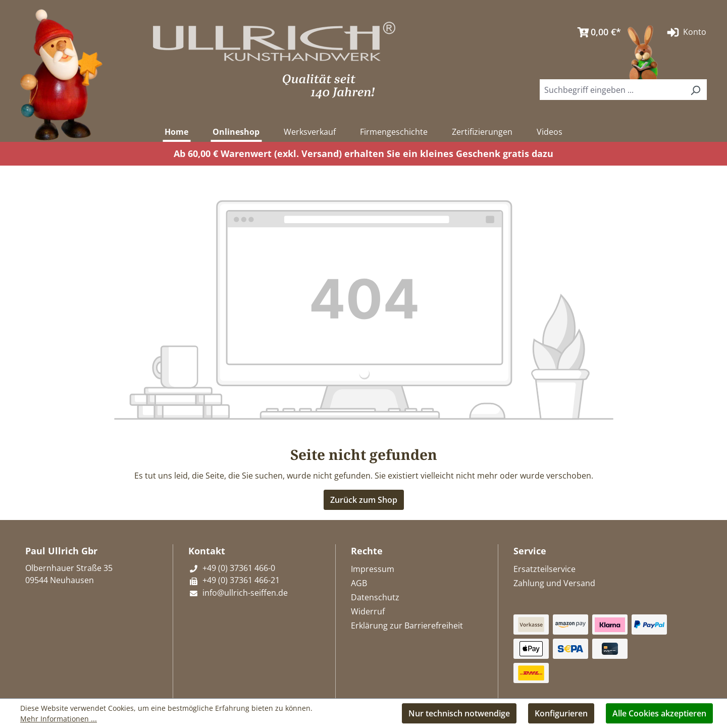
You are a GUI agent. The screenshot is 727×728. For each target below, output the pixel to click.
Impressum (373, 569)
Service (530, 551)
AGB (359, 583)
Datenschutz (375, 597)
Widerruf (368, 611)
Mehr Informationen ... (59, 719)
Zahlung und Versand (554, 583)
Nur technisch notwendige (459, 713)
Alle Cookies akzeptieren (659, 713)
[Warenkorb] (597, 32)
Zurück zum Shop (364, 500)
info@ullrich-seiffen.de (238, 593)
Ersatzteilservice (544, 569)
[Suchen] (695, 90)
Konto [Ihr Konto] (686, 32)
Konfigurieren (561, 713)
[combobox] (612, 90)
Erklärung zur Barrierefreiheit (407, 626)
